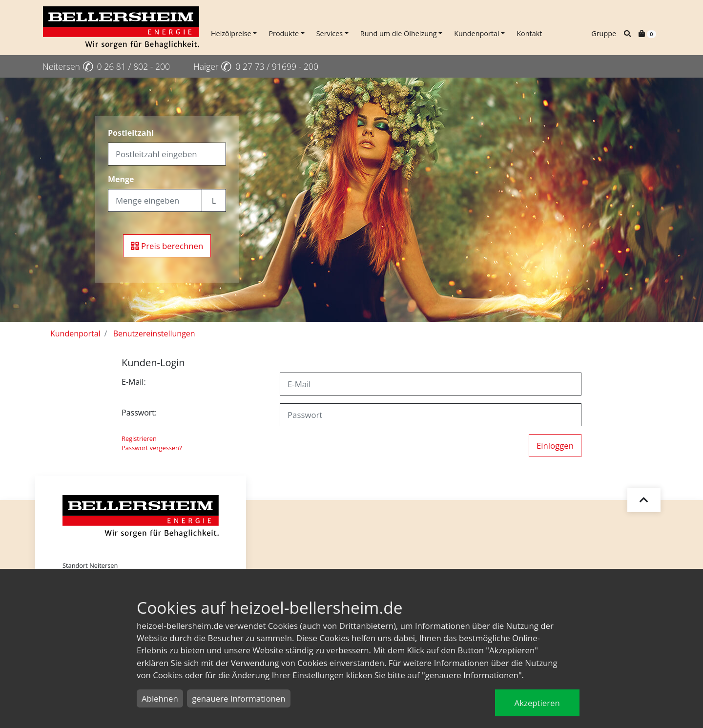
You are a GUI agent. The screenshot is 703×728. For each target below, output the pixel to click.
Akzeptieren (537, 703)
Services (330, 33)
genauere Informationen (238, 698)
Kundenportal (476, 33)
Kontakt (529, 33)
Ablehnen (160, 698)
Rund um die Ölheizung (399, 33)
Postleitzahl (131, 133)
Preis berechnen (167, 246)
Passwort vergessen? (152, 448)
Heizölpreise (231, 33)
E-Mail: (134, 382)
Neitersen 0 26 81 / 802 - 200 (106, 66)
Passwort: (139, 413)
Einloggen (555, 446)
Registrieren (139, 438)
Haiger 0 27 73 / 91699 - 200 (256, 66)
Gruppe (604, 33)
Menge (121, 179)
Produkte (284, 33)
